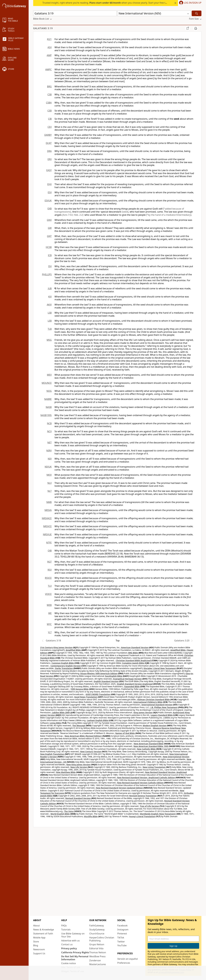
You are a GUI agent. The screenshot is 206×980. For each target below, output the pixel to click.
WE (50, 613)
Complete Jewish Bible (133, 663)
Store (36, 942)
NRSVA (48, 510)
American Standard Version (135, 647)
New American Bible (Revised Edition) (83, 736)
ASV (50, 47)
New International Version (176, 757)
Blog (36, 945)
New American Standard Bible (148, 744)
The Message (79, 725)
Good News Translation (86, 697)
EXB (50, 209)
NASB (49, 407)
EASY (49, 170)
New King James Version (78, 765)
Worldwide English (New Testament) (158, 814)
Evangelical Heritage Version (127, 679)
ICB (50, 255)
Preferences (124, 963)
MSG (49, 340)
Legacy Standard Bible (162, 715)
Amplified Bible (73, 650)
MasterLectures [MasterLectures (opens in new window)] (98, 964)
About (36, 926)
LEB (50, 321)
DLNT (49, 143)
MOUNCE (47, 383)
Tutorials (66, 930)
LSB (50, 313)
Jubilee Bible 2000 (61, 712)
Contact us (67, 944)
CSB (50, 94)
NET (49, 443)
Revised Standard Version (78, 798)
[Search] (197, 13)
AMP (49, 55)
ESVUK (48, 201)
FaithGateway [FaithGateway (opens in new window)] (97, 926)
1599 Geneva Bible (79, 689)
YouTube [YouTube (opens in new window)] (122, 945)
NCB (49, 423)
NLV (49, 483)
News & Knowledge (44, 930)
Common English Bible (63, 663)
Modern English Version (155, 725)
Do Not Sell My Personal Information (75, 958)
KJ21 (49, 39)
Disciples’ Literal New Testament (160, 668)
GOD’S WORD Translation (98, 694)
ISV (50, 266)
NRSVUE (47, 534)
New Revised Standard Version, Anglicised (166, 772)
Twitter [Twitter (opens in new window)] (121, 942)
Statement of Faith (43, 934)
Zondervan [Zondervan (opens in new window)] (95, 960)
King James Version (143, 712)
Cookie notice (69, 963)
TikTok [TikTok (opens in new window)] (121, 938)
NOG (49, 391)
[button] (190, 3)
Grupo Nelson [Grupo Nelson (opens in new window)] (97, 944)
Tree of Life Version (149, 806)
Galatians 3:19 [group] (43, 28)
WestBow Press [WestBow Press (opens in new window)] (97, 956)
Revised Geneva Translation (143, 796)
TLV (50, 586)
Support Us (39, 953)
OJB (50, 551)
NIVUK (48, 467)
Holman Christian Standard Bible (153, 699)
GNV (49, 220)
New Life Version (79, 767)
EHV (49, 184)
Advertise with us (70, 941)
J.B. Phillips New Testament (164, 707)
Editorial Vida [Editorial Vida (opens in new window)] (96, 948)
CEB (50, 111)
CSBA (49, 103)
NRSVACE (47, 518)
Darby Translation (64, 668)
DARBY (48, 135)
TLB (50, 329)
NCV (49, 431)
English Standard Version (106, 681)
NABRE (48, 399)
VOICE (48, 594)
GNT (49, 236)
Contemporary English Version (66, 666)
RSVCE (48, 578)
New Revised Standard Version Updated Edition (119, 788)
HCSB (49, 247)
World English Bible (60, 814)
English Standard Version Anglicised (135, 684)
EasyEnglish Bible (114, 676)
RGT (50, 562)
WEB (49, 605)
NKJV (49, 475)
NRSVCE (47, 526)
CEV (50, 127)
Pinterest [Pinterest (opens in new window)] (122, 934)
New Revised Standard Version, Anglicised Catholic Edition (146, 778)
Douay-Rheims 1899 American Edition (99, 673)
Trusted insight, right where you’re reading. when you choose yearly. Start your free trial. (106, 3)
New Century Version (91, 752)
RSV (50, 570)
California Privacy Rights (75, 952)
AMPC (48, 69)
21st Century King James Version (56, 647)
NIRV (49, 451)
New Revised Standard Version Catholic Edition (140, 783)
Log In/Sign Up (193, 3)
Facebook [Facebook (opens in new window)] (122, 926)
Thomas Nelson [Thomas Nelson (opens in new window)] (98, 952)
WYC (49, 624)
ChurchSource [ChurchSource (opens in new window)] (97, 934)
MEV (49, 375)
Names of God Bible (125, 733)
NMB (49, 502)
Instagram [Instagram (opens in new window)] (123, 930)
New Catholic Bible (146, 749)
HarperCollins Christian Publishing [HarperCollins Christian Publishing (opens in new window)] (102, 939)
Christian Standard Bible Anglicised (133, 660)
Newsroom (39, 949)
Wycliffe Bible (91, 816)
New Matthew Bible (66, 772)
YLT (50, 632)
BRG (49, 86)
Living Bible (55, 723)
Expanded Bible (132, 686)
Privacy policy (69, 948)
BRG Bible (133, 653)
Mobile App (39, 938)
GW (50, 228)
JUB (50, 288)
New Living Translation (154, 767)
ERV (50, 159)
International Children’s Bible (148, 702)
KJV (50, 297)
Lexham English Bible (98, 720)
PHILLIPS (47, 274)
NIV (50, 459)
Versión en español (128, 959)
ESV (50, 192)
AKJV (49, 305)
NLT (50, 491)
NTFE (49, 543)
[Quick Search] (75, 13)
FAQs (64, 926)
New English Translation (52, 754)
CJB (50, 119)
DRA (49, 151)
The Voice (69, 811)
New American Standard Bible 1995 (151, 746)
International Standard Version (157, 705)
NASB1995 (46, 415)
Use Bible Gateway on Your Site (73, 935)
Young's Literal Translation (142, 816)
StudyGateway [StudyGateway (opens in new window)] (97, 930)
